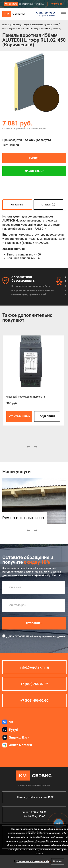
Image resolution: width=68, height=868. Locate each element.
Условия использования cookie (33, 861)
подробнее (47, 416)
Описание (17, 204)
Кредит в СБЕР (34, 171)
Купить (34, 158)
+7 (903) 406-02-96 (47, 16)
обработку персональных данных (48, 636)
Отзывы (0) (48, 204)
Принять (58, 861)
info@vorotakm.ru (34, 667)
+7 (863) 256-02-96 (46, 13)
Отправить (34, 623)
